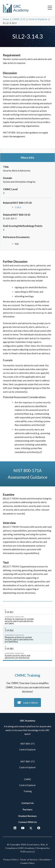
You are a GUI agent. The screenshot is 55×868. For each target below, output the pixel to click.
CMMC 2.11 (19, 19)
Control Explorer (38, 19)
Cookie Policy (27, 863)
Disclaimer (45, 860)
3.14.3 (18, 207)
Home (6, 19)
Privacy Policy (10, 860)
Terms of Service (29, 860)
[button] (50, 8)
